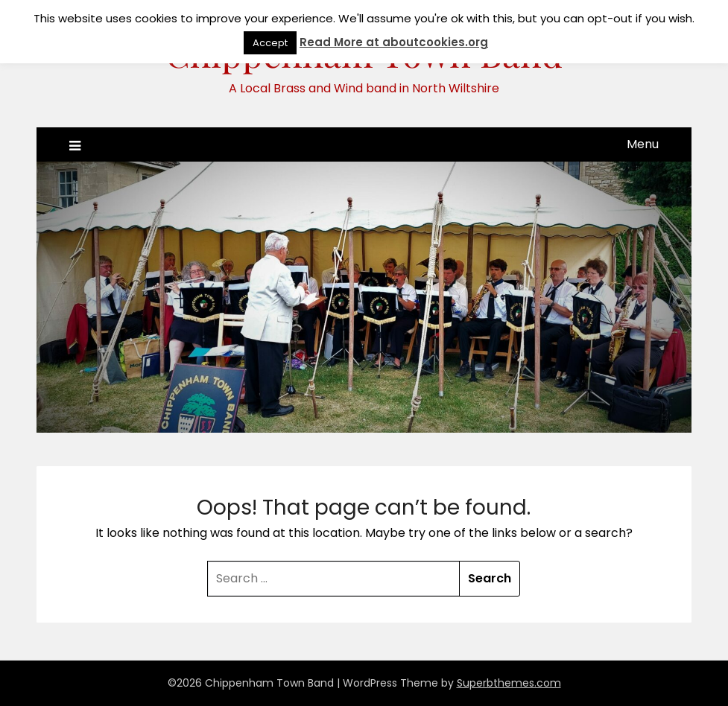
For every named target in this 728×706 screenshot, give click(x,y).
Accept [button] (270, 43)
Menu (643, 144)
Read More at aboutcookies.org (394, 42)
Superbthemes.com (509, 683)
